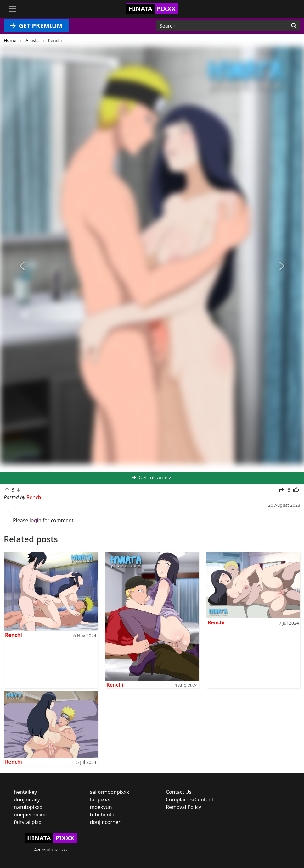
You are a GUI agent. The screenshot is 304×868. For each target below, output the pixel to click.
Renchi (14, 635)
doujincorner (105, 822)
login (36, 520)
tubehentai (103, 815)
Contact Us (179, 792)
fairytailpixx (28, 822)
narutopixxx (28, 807)
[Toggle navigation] (13, 9)
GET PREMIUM (36, 26)
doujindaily (27, 799)
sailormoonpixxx (110, 792)
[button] (23, 266)
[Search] (294, 26)
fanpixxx (100, 799)
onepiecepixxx (31, 815)
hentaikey (25, 792)
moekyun (101, 807)
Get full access (152, 478)
